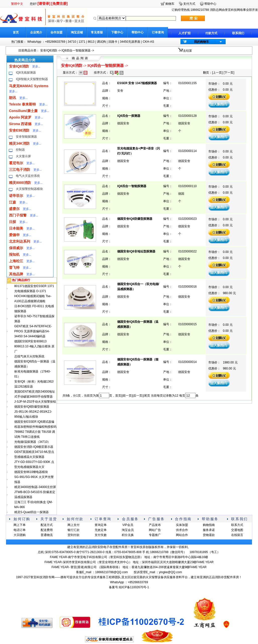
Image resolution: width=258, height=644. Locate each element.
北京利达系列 (20, 241)
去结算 (187, 51)
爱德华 (14, 235)
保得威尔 (16, 248)
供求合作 (182, 530)
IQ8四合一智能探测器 (76, 50)
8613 (91, 42)
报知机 (14, 254)
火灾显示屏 (23, 156)
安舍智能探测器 (26, 137)
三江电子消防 (20, 170)
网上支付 (74, 525)
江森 (13, 202)
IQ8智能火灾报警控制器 (32, 79)
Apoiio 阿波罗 (20, 117)
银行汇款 (74, 530)
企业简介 (36, 32)
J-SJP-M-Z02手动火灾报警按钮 (35, 402)
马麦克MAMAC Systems (29, 86)
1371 (82, 42)
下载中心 (117, 32)
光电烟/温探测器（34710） (33, 442)
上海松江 (16, 261)
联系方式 (237, 525)
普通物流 (47, 535)
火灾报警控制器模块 (29, 189)
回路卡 (113, 42)
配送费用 (47, 530)
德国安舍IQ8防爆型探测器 (32, 407)
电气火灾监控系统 (28, 176)
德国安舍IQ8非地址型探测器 (136, 251)
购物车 (170, 4)
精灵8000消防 (20, 183)
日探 (13, 222)
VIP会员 (128, 525)
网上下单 (20, 525)
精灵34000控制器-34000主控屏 (35, 487)
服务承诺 (209, 530)
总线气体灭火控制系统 (29, 356)
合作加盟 (56, 32)
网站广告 (155, 530)
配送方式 (47, 525)
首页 (16, 32)
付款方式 (211, 33)
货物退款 (209, 535)
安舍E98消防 (19, 130)
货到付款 (74, 535)
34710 (72, 42)
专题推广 (155, 535)
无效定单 (101, 530)
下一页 (229, 73)
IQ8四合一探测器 (129, 116)
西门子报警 (18, 215)
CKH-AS (148, 42)
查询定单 (101, 525)
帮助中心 (138, 32)
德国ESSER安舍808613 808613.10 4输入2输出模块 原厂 (35, 346)
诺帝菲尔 (16, 196)
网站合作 (182, 535)
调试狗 (101, 42)
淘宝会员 (128, 530)
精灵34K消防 (19, 143)
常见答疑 (97, 32)
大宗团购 (20, 535)
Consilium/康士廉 (23, 111)
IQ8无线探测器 (26, 73)
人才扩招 (184, 33)
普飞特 (14, 267)
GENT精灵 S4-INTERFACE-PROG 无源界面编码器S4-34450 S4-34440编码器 (33, 331)
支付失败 (101, 535)
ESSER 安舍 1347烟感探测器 (137, 83)
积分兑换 (128, 535)
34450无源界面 (130, 42)
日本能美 (16, 228)
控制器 (20, 150)
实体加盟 (182, 525)
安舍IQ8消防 (49, 50)
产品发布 (155, 525)
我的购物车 (202, 42)
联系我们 (238, 33)
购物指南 (209, 525)
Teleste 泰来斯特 (22, 104)
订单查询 (158, 32)
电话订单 (20, 530)
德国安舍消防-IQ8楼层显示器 (34, 447)
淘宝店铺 (77, 32)
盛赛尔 (14, 209)
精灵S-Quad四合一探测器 (31, 512)
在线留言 (237, 535)
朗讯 (13, 98)
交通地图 (237, 530)
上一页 (217, 73)
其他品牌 (16, 274)
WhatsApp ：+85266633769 (46, 42)
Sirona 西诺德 (20, 124)
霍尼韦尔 (16, 163)
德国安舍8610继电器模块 (31, 472)
